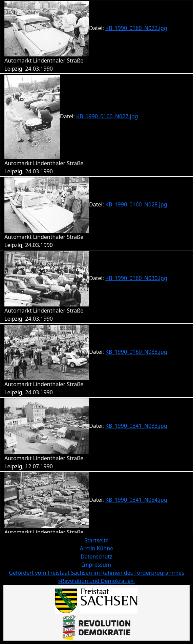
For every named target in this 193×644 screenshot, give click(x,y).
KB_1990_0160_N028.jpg (136, 204)
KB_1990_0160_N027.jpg (107, 116)
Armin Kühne (97, 548)
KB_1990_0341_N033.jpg (136, 426)
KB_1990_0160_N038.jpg (136, 352)
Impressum (96, 565)
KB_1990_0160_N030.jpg (136, 278)
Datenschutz (96, 556)
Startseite (96, 540)
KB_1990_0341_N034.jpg (136, 500)
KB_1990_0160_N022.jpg (136, 28)
